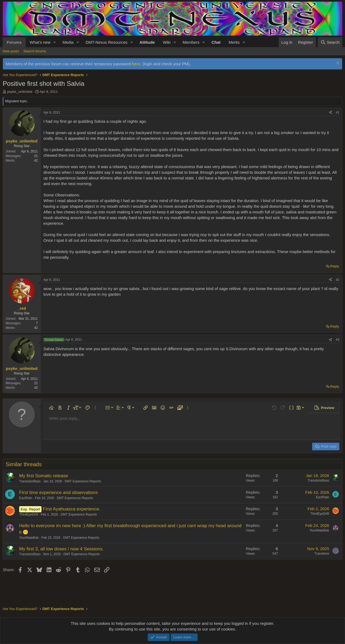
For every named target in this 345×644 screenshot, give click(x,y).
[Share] (330, 113)
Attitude (147, 42)
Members (191, 42)
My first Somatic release (44, 476)
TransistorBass (30, 481)
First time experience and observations (58, 493)
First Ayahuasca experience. (72, 509)
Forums (14, 42)
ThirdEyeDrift (29, 514)
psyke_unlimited (20, 92)
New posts (11, 51)
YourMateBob (29, 538)
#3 (338, 340)
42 (36, 161)
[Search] (330, 42)
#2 (338, 280)
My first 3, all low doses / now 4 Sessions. (61, 549)
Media (68, 42)
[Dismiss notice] (337, 64)
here (136, 64)
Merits (234, 42)
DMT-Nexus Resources (107, 42)
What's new (40, 42)
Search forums (35, 51)
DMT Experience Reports (83, 481)
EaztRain (26, 498)
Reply (335, 266)
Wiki (167, 42)
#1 (338, 113)
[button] (55, 42)
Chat (216, 42)
